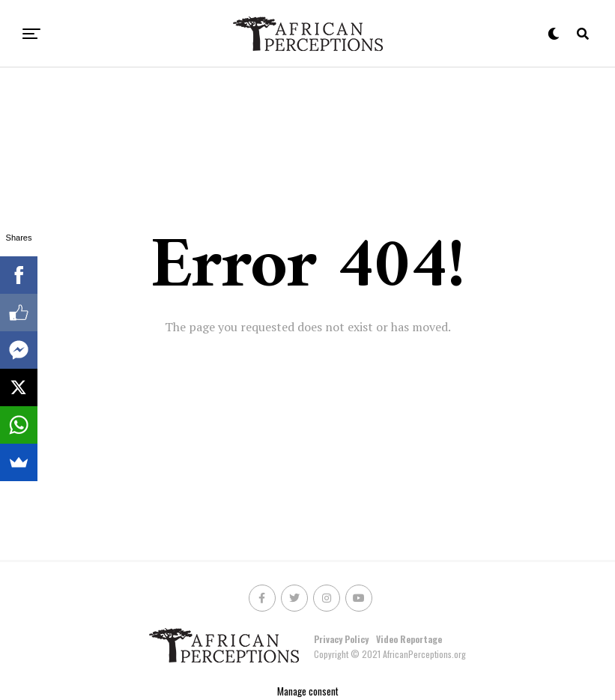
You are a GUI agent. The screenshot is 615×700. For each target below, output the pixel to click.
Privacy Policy (341, 639)
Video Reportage (409, 639)
